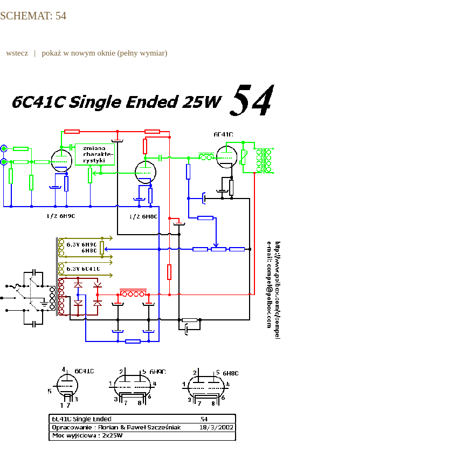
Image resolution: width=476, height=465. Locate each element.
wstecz (17, 53)
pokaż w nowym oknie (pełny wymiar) (105, 53)
